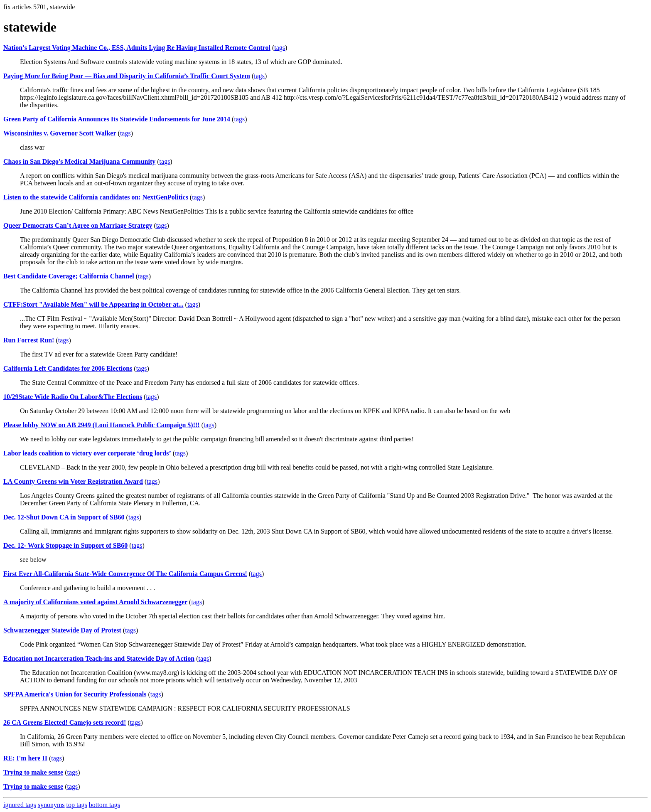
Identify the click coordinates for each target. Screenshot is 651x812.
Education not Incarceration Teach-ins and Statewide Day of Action (99, 658)
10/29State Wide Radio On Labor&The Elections (73, 397)
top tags (77, 805)
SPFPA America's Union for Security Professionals (75, 694)
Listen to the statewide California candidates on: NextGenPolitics (96, 197)
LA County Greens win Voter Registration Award (73, 481)
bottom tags (104, 805)
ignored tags (20, 805)
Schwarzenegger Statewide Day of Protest (62, 630)
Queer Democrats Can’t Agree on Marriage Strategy (78, 225)
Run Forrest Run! (29, 340)
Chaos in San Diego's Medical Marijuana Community (79, 161)
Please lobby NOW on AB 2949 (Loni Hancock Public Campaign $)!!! (102, 425)
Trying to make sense (33, 772)
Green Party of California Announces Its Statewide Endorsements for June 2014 (117, 119)
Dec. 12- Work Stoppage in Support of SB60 (65, 545)
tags (280, 48)
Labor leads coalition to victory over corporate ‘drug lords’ (87, 453)
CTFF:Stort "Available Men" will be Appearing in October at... (93, 304)
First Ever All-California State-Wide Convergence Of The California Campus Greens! (125, 574)
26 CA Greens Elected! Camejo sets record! (65, 722)
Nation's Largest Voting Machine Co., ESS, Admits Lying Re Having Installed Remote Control (137, 48)
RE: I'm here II (25, 758)
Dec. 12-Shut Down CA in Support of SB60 (64, 517)
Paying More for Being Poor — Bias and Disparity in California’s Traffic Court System (127, 76)
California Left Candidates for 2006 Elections (68, 368)
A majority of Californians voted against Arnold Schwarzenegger (95, 602)
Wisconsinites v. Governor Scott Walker (60, 133)
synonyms (51, 805)
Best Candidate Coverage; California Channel (69, 276)
